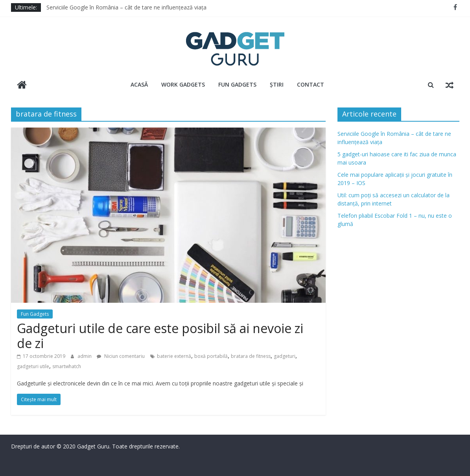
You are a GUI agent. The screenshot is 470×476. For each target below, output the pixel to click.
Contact (311, 84)
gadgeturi (285, 356)
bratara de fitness (251, 356)
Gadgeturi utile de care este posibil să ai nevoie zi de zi (160, 336)
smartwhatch (67, 366)
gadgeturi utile (33, 366)
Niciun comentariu (121, 356)
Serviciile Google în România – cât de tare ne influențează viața (126, 7)
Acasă (139, 84)
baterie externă (174, 356)
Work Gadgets (183, 84)
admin (85, 356)
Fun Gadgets (237, 84)
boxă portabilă (211, 356)
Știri (277, 84)
